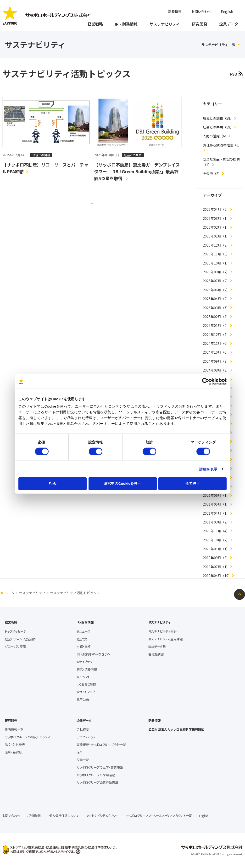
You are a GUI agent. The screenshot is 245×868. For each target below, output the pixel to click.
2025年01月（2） (216, 325)
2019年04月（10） (217, 576)
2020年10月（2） (216, 540)
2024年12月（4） (216, 334)
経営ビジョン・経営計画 (21, 639)
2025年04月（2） (216, 299)
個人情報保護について (64, 816)
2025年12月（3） (216, 245)
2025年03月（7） (216, 308)
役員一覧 (83, 760)
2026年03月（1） (216, 218)
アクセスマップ (86, 737)
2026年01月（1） (216, 236)
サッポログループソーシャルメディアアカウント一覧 (159, 816)
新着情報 (175, 11)
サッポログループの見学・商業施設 (100, 767)
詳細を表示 (208, 469)
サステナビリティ (165, 24)
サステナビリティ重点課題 (166, 639)
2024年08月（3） (216, 370)
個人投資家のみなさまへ (93, 654)
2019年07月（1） (216, 567)
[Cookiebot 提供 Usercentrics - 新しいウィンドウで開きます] (206, 381)
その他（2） (212, 173)
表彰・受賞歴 (13, 752)
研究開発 (200, 24)
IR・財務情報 (126, 24)
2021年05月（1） (216, 504)
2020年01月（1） (216, 549)
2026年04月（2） (216, 209)
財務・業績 (84, 646)
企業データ (229, 24)
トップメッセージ (16, 631)
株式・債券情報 (87, 669)
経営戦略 (95, 24)
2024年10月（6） (216, 352)
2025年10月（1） (216, 263)
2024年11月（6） (216, 343)
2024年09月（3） (216, 361)
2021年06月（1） (216, 495)
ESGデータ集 (157, 646)
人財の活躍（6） (216, 136)
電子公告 (83, 699)
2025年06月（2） (216, 290)
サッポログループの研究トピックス (28, 737)
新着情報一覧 (14, 729)
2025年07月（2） (216, 281)
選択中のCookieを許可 (122, 483)
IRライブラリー (86, 662)
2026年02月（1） (216, 227)
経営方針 (83, 639)
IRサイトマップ (86, 692)
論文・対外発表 (15, 745)
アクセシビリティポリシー (102, 816)
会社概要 (83, 729)
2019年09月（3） (216, 558)
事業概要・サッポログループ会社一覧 (101, 745)
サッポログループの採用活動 (96, 775)
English (227, 11)
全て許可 (193, 483)
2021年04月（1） (216, 513)
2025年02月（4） (216, 317)
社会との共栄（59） (218, 127)
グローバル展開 (15, 646)
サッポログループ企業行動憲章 (97, 782)
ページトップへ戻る (239, 594)
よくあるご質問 (86, 684)
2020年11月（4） (216, 531)
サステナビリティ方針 (162, 631)
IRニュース (84, 631)
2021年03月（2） (216, 522)
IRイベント (83, 677)
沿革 (80, 752)
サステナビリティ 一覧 (218, 45)
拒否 (53, 483)
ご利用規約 (35, 816)
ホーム (9, 593)
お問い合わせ (201, 11)
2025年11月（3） (216, 254)
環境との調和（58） (218, 118)
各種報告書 (156, 654)
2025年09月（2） (216, 272)
